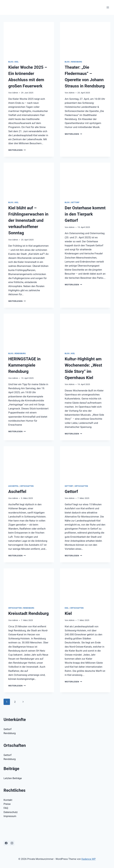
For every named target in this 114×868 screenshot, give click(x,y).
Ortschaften (27, 486)
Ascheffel (14, 486)
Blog (11, 62)
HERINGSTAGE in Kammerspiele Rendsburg (24, 365)
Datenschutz (11, 812)
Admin (15, 93)
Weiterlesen (17, 150)
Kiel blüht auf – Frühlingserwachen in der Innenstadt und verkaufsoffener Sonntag (28, 220)
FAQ (6, 808)
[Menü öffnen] (108, 7)
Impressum (10, 816)
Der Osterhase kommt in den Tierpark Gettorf (85, 214)
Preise (7, 804)
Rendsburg (77, 62)
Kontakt (8, 800)
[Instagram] (12, 843)
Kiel (17, 62)
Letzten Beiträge (13, 778)
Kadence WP (89, 859)
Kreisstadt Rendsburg (28, 613)
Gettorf (75, 202)
